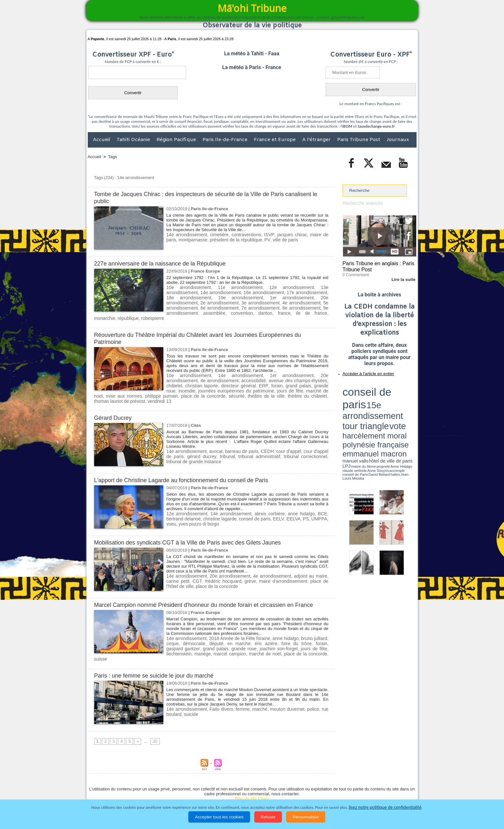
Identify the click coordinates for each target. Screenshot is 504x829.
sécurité (158, 387)
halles (371, 408)
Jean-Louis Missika (382, 408)
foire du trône (283, 629)
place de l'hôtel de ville (305, 567)
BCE (306, 500)
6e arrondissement (301, 302)
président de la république (219, 239)
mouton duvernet (287, 689)
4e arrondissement (218, 302)
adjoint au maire (299, 562)
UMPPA (297, 505)
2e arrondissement (303, 297)
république (252, 311)
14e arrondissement (185, 234)
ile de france (207, 311)
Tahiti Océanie (134, 140)
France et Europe (275, 140)
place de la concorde (129, 387)
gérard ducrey (191, 442)
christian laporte (312, 373)
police (313, 689)
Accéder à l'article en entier (364, 371)
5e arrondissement (260, 302)
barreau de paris (238, 437)
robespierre (275, 311)
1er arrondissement (225, 297)
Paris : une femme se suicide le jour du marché (158, 655)
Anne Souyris (400, 406)
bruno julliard (315, 624)
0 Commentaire (355, 273)
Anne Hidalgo (374, 406)
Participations (367, 792)
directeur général (183, 378)
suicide (189, 694)
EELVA (272, 505)
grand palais (245, 378)
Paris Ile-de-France (226, 140)
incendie (300, 378)
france (187, 311)
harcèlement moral (360, 397)
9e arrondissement (259, 306)
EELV (257, 505)
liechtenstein (316, 634)
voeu (312, 505)
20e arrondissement (264, 297)
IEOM (347, 126)
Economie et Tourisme (147, 792)
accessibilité (209, 373)
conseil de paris (234, 505)
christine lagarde (200, 505)
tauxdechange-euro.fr (376, 126)
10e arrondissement (185, 287)
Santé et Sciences (266, 792)
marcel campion (199, 639)
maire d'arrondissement (259, 567)
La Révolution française (328, 792)
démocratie (191, 629)
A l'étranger (317, 140)
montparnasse (180, 239)
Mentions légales (399, 792)
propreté (364, 406)
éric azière (256, 629)
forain (223, 378)
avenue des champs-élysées (250, 373)
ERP (209, 378)
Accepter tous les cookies (219, 817)
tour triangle (388, 392)
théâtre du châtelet (219, 387)
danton (173, 311)
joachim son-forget (255, 634)
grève (229, 567)
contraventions (241, 234)
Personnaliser (306, 817)
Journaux (398, 140)
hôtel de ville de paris (403, 403)
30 (153, 721)
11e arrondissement (226, 287)
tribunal (215, 442)
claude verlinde (387, 406)
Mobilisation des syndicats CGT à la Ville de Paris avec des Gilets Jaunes (194, 529)
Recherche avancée (361, 203)
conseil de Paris (349, 408)
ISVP (262, 234)
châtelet (287, 373)
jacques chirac (283, 234)
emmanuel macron (360, 402)
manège (174, 639)
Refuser (268, 817)
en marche (232, 629)
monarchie (230, 311)
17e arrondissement (267, 292)
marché (260, 689)
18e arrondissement (308, 292)
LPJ (345, 406)
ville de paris (265, 239)
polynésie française (395, 397)
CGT (181, 567)
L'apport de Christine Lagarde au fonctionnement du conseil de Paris (187, 466)
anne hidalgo (287, 500)
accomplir (410, 406)
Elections (295, 792)
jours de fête (232, 383)
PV (248, 239)
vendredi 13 (299, 387)
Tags (112, 157)
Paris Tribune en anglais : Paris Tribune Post (376, 266)
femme (242, 689)
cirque (172, 629)
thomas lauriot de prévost (262, 387)
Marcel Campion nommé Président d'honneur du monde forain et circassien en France (211, 591)
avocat (213, 437)
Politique (114, 792)
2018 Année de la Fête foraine (239, 624)
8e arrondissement (218, 306)
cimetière (216, 234)
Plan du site (246, 778)
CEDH (263, 437)
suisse (294, 639)
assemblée (292, 306)
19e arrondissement (185, 297)
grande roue (275, 378)
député (212, 629)
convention (317, 306)
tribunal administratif (243, 442)
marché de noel (262, 383)
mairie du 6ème (354, 406)
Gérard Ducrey (114, 404)
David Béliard (363, 408)
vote (405, 392)
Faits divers (221, 689)
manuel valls (384, 403)
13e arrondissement (308, 287)
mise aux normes (295, 383)
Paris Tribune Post (359, 140)
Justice (240, 792)
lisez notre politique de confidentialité (385, 807)
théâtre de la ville (184, 387)
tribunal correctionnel (285, 442)
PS (284, 505)
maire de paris (313, 234)
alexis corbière (259, 500)
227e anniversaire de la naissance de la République (164, 263)
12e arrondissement (267, 287)
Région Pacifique (177, 140)
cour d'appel (284, 437)
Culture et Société (188, 792)
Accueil (102, 140)
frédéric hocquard (204, 567)
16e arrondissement (226, 292)
